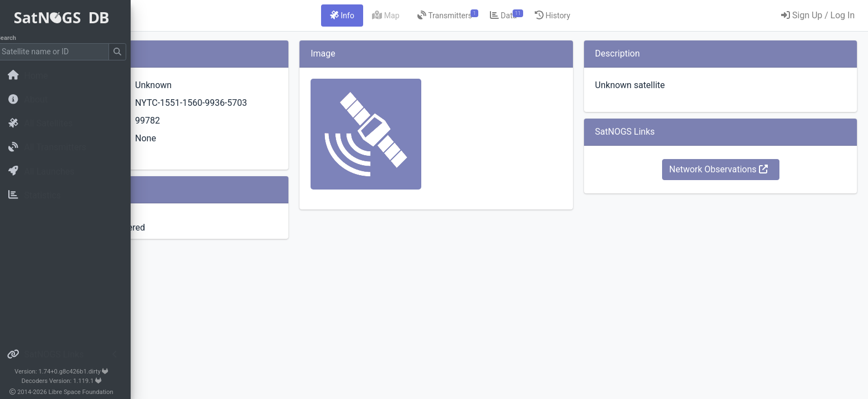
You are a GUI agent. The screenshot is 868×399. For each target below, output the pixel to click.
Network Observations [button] (741, 169)
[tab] (411, 16)
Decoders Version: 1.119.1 (69, 381)
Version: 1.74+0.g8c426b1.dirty (69, 372)
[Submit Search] (125, 52)
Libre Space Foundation (89, 392)
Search (14, 38)
